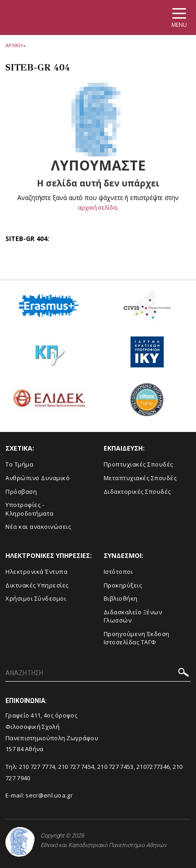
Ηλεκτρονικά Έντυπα (36, 572)
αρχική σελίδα (98, 207)
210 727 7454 (76, 767)
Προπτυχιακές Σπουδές (138, 464)
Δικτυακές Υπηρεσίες (37, 585)
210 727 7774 (37, 767)
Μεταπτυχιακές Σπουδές (140, 478)
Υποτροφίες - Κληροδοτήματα (30, 509)
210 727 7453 (116, 767)
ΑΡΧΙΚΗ (14, 45)
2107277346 (153, 767)
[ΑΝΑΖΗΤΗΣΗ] (98, 673)
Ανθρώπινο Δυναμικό (38, 478)
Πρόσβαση (21, 491)
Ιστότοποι (118, 572)
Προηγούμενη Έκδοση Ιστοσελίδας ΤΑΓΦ (137, 638)
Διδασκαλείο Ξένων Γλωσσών (133, 616)
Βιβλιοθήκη (121, 598)
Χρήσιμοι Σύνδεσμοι (36, 598)
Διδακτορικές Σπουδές (137, 491)
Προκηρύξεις (123, 585)
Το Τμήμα (19, 464)
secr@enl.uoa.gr (49, 795)
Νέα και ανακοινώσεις (38, 527)
